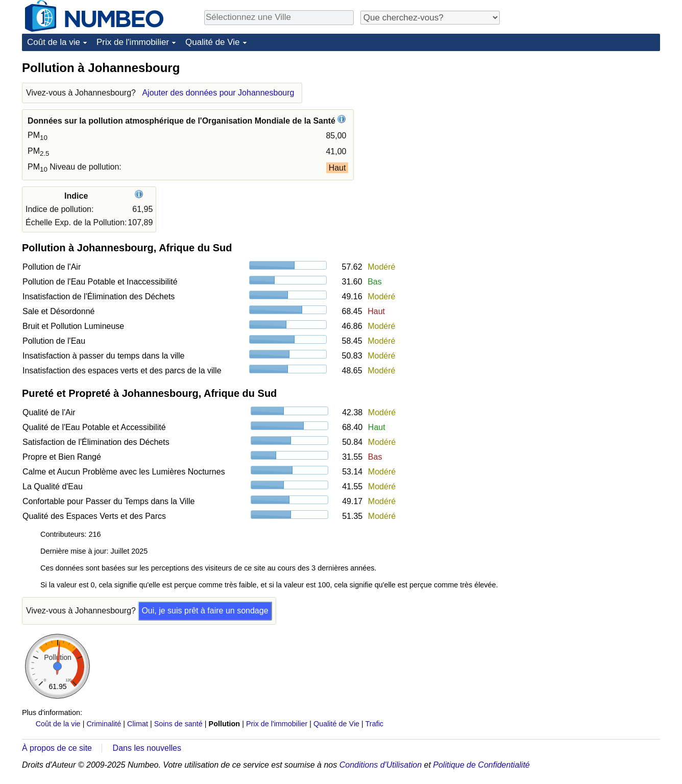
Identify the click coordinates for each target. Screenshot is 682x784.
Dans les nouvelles (147, 748)
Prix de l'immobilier (133, 42)
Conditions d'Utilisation (381, 765)
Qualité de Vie (212, 42)
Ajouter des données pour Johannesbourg (218, 93)
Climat (138, 724)
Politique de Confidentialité (481, 765)
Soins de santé (178, 724)
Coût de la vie (54, 42)
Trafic (374, 724)
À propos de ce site (57, 748)
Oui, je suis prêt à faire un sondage (205, 611)
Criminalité (104, 724)
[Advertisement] (583, 124)
